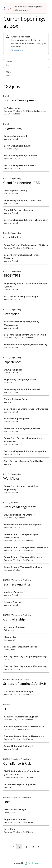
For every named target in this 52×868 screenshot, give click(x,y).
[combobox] (6, 75)
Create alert (17, 50)
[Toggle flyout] (46, 74)
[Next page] (38, 847)
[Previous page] (14, 847)
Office (8, 72)
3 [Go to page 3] (33, 847)
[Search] (26, 65)
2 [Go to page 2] (26, 847)
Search (9, 62)
